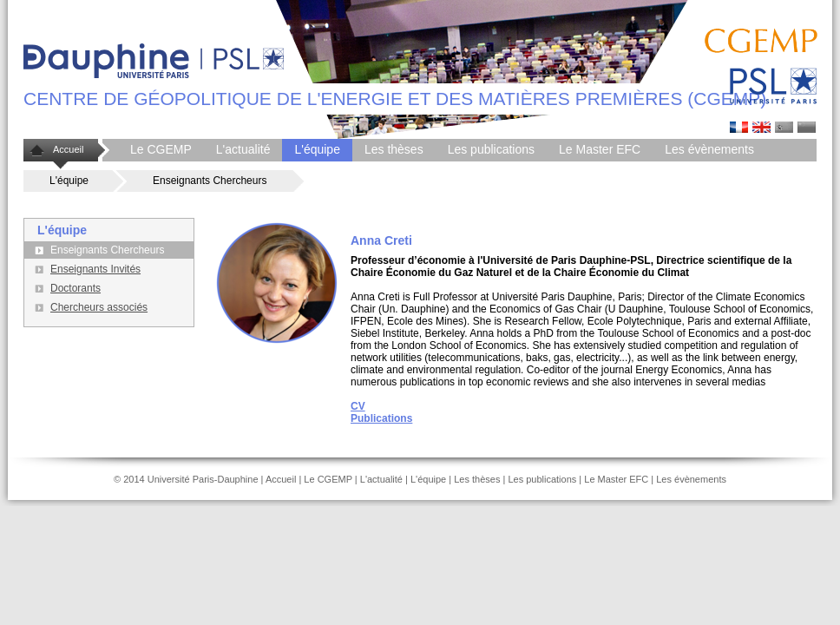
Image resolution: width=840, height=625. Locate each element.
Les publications (491, 149)
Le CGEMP (161, 149)
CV (358, 406)
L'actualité (243, 149)
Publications (381, 418)
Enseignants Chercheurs (210, 181)
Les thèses (394, 149)
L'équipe (317, 149)
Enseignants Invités (95, 269)
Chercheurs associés (99, 307)
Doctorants (75, 288)
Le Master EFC (600, 149)
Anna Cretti (761, 127)
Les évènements (709, 149)
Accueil (68, 149)
